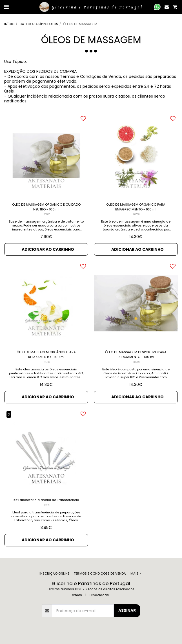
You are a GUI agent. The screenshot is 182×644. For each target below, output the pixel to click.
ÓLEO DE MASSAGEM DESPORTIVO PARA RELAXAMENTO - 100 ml (136, 354)
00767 (47, 214)
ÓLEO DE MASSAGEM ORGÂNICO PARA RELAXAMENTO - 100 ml (46, 354)
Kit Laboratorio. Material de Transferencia (46, 500)
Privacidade (99, 595)
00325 (47, 505)
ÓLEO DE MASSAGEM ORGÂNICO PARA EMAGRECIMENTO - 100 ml (136, 207)
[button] (6, 7)
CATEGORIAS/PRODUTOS (39, 24)
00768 (136, 214)
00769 (47, 362)
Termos (76, 595)
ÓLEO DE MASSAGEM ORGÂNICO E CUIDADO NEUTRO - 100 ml (46, 207)
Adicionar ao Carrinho (48, 249)
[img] (46, 156)
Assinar (127, 610)
